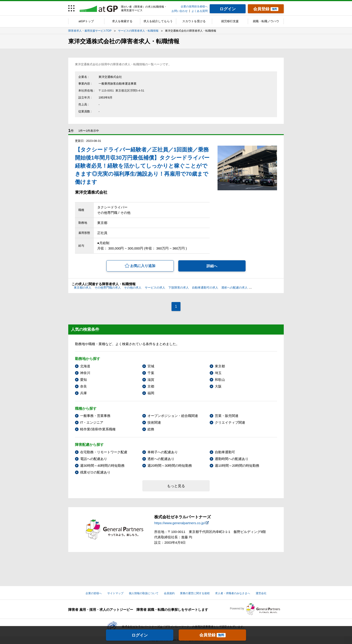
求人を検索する (122, 21)
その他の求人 (133, 288)
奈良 (84, 386)
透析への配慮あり (161, 459)
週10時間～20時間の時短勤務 (237, 465)
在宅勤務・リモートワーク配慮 (104, 452)
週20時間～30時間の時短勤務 (170, 465)
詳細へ (212, 266)
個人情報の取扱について (144, 593)
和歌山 (220, 380)
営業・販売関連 (227, 416)
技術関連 (154, 422)
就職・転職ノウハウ (266, 21)
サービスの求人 (155, 288)
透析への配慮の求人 (234, 288)
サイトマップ (115, 593)
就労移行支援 (230, 21)
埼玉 (218, 373)
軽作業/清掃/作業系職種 (98, 429)
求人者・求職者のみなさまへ (233, 593)
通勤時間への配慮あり (232, 459)
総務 (151, 429)
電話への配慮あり (94, 459)
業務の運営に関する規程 (195, 593)
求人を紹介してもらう (158, 21)
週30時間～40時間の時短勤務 (102, 465)
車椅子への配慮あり (163, 452)
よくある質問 (200, 11)
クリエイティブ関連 (230, 422)
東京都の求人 (83, 288)
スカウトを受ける (194, 21)
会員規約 (169, 593)
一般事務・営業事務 (95, 416)
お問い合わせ (180, 11)
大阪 (218, 386)
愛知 (84, 380)
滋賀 (151, 380)
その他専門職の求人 (108, 288)
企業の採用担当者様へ (194, 7)
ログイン (140, 635)
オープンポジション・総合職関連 (173, 416)
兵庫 (84, 393)
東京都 (220, 366)
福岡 (151, 393)
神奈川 (85, 373)
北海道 (85, 366)
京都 (151, 386)
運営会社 (261, 593)
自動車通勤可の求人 (205, 288)
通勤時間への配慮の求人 (267, 288)
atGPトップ (86, 21)
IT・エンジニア (92, 422)
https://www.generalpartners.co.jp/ (180, 523)
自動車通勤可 (225, 452)
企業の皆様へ (94, 593)
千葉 (151, 373)
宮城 (151, 366)
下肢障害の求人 (179, 288)
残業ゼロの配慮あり (95, 472)
